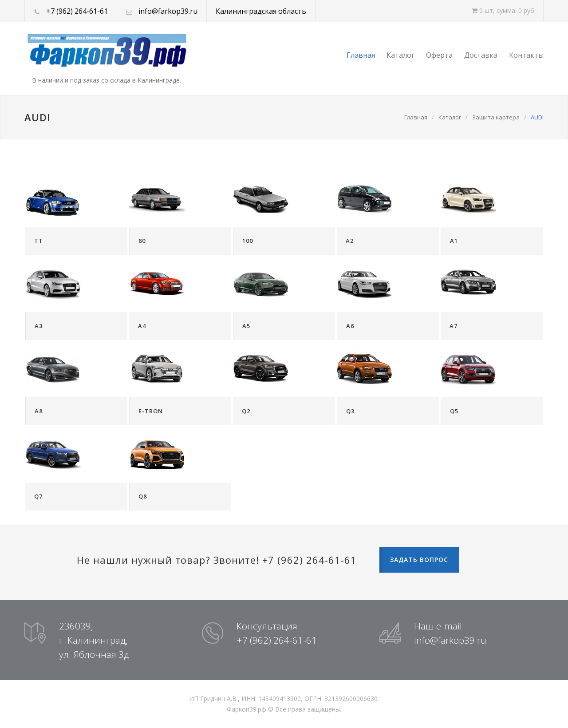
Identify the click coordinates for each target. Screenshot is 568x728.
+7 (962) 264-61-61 (77, 11)
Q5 (454, 411)
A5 (246, 326)
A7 (454, 326)
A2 (350, 241)
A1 (454, 241)
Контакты (526, 55)
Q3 (350, 411)
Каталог (400, 55)
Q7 (38, 496)
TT (39, 241)
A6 (350, 326)
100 (248, 241)
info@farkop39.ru (168, 11)
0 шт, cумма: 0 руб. (504, 10)
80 (142, 241)
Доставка (481, 55)
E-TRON (151, 411)
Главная (361, 55)
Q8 (143, 496)
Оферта (439, 55)
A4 (142, 326)
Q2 (246, 411)
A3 (39, 326)
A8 (39, 411)
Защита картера (496, 117)
